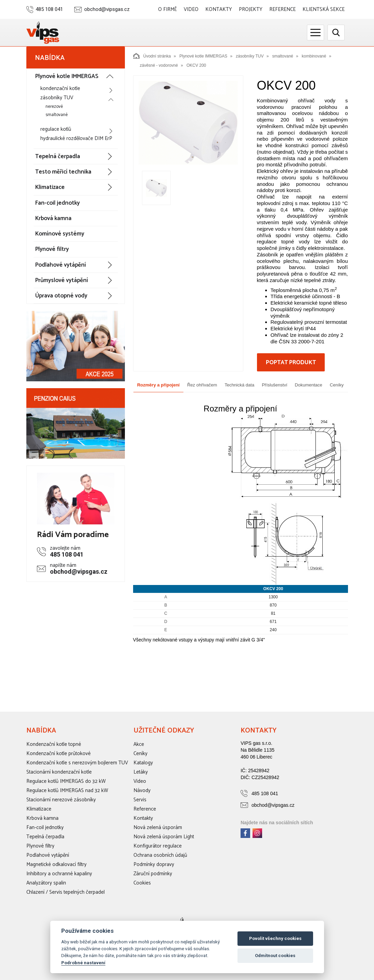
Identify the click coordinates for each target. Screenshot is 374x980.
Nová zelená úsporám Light (164, 837)
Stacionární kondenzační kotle (59, 772)
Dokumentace (309, 385)
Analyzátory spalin (46, 883)
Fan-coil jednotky (57, 203)
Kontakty (219, 9)
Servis (140, 800)
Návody (142, 791)
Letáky (141, 772)
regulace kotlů (56, 129)
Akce (139, 744)
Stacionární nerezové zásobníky (61, 800)
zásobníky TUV (57, 98)
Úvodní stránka (152, 56)
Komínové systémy (60, 234)
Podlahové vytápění (61, 265)
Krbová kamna (53, 218)
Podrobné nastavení (83, 963)
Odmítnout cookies (275, 956)
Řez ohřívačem (202, 385)
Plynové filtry (52, 249)
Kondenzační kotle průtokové (59, 754)
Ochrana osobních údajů (160, 855)
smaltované (57, 115)
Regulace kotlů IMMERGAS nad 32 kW (67, 791)
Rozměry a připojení (158, 385)
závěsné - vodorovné (159, 65)
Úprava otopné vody (61, 296)
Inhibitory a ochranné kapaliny (59, 874)
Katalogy (143, 763)
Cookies (142, 883)
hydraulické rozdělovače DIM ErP (76, 138)
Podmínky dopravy (154, 864)
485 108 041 (49, 9)
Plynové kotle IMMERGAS (67, 76)
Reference (282, 9)
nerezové (54, 107)
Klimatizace (50, 187)
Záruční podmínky (153, 874)
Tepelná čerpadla (58, 156)
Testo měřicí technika (63, 172)
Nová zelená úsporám (158, 828)
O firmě (167, 9)
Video (191, 9)
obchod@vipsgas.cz (107, 9)
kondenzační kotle (60, 88)
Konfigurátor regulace (158, 846)
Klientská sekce (324, 9)
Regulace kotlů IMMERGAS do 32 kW (66, 781)
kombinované (314, 56)
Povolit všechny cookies (275, 938)
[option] (188, 123)
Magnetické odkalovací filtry (56, 864)
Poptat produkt (291, 362)
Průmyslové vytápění (62, 280)
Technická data (239, 385)
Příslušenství (274, 385)
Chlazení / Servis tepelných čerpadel (66, 892)
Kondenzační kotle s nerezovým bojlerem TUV (77, 763)
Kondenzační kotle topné (54, 744)
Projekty (251, 9)
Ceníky (337, 385)
